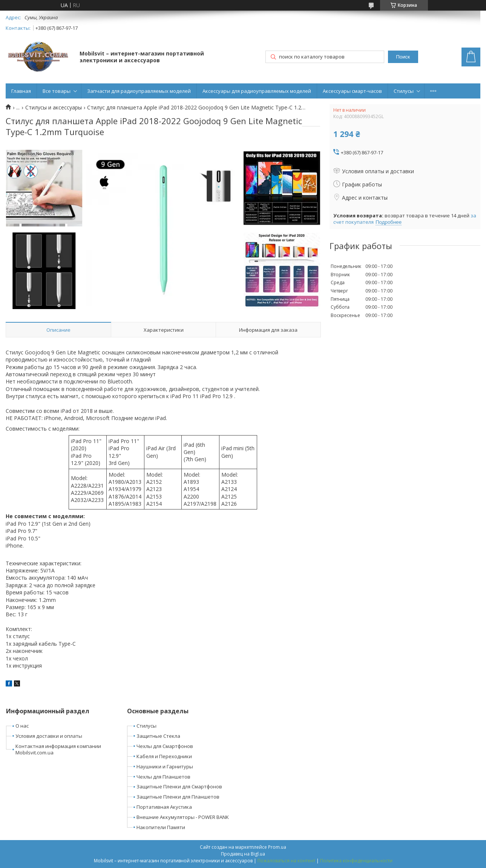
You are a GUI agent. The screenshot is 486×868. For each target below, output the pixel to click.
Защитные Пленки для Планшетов (178, 797)
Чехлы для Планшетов (163, 777)
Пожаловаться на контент (286, 861)
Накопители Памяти (161, 827)
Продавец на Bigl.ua (243, 854)
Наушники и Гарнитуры (165, 766)
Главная (21, 91)
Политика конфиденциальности (356, 861)
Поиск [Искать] (403, 57)
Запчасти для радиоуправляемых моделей (139, 91)
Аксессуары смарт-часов (352, 91)
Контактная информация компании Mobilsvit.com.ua (58, 749)
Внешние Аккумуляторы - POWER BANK (183, 817)
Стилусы (404, 91)
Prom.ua (277, 847)
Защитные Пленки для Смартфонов (179, 786)
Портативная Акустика (164, 807)
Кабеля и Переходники (164, 756)
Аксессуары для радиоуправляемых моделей (257, 91)
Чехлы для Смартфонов (165, 746)
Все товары (57, 91)
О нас (22, 726)
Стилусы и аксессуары (54, 108)
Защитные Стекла (158, 736)
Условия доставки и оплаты (49, 736)
